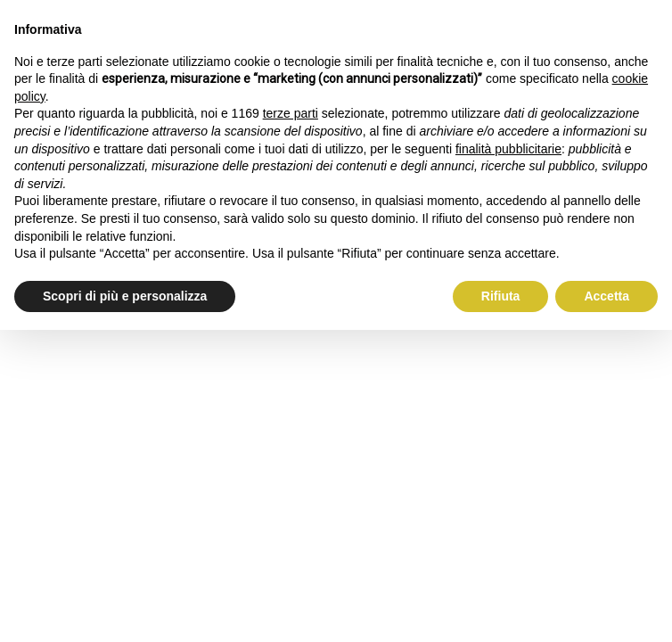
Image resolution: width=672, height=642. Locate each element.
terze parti (291, 113)
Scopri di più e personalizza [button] (125, 296)
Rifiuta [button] (501, 296)
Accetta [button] (606, 296)
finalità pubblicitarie (508, 149)
